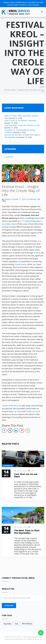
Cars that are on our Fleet (26, 475)
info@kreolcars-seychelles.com (27, 2)
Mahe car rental (15, 411)
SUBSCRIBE (9, 605)
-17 (31, 527)
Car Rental (9, 157)
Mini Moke (27, 624)
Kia (17, 624)
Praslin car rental (33, 411)
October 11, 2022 (19, 199)
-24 (31, 471)
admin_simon (22, 471)
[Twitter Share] (10, 430)
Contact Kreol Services (11, 406)
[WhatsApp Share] (28, 430)
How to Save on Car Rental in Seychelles (20, 120)
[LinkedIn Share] (16, 430)
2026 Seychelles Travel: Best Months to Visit (22, 125)
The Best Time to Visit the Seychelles (27, 532)
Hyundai (7, 624)
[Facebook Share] (4, 430)
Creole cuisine (21, 264)
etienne (7, 199)
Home (42, 87)
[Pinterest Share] (22, 430)
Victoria (37, 253)
